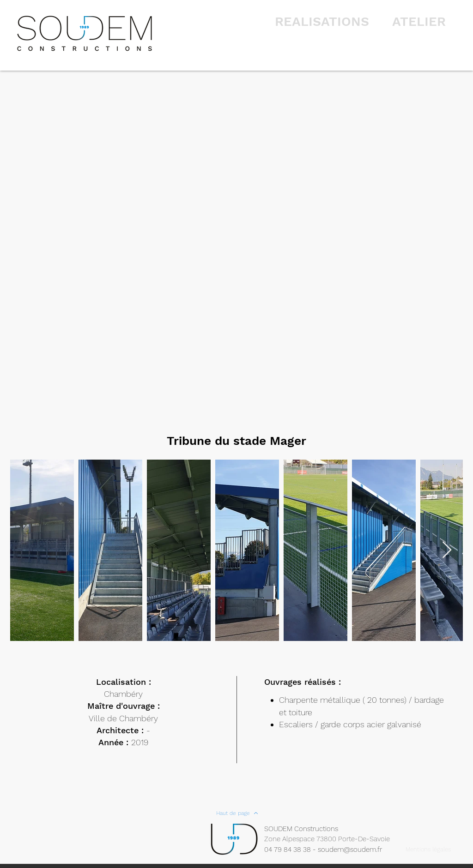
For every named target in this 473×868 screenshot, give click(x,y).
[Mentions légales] (428, 850)
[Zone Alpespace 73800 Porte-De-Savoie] (333, 839)
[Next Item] (447, 550)
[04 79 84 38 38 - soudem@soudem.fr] (328, 850)
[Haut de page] (237, 813)
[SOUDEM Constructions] (306, 829)
